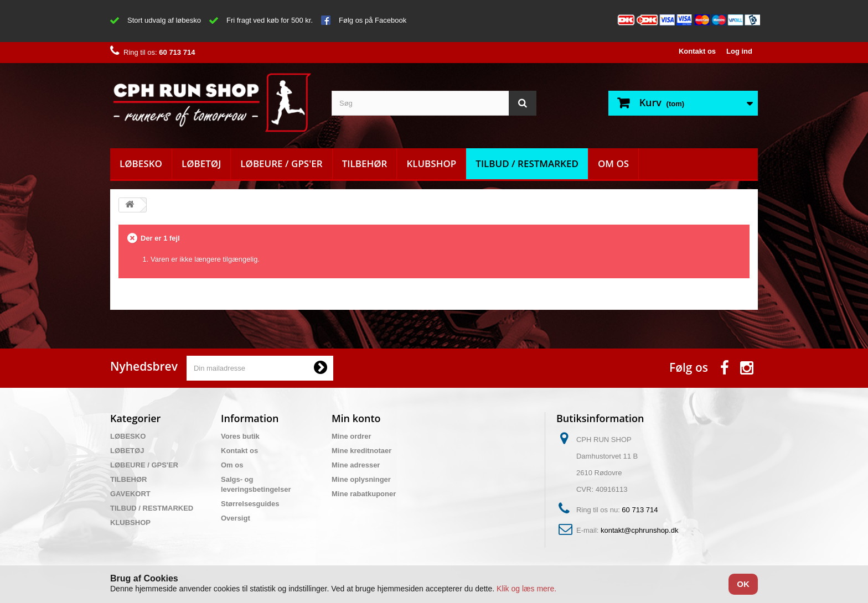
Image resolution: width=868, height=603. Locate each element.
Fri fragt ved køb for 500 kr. (270, 20)
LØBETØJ (201, 163)
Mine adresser (356, 465)
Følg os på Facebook (373, 20)
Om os (613, 163)
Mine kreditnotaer (361, 451)
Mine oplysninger (361, 479)
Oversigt (236, 518)
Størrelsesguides (250, 504)
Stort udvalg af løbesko (164, 20)
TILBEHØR (365, 163)
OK (743, 584)
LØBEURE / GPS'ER (281, 163)
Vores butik (240, 436)
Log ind (739, 51)
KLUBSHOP (431, 163)
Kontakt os (697, 51)
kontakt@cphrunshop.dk (639, 530)
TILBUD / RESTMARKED (527, 163)
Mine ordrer (352, 436)
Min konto (356, 418)
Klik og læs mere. (526, 589)
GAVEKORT (130, 494)
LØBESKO (141, 163)
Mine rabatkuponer (364, 494)
